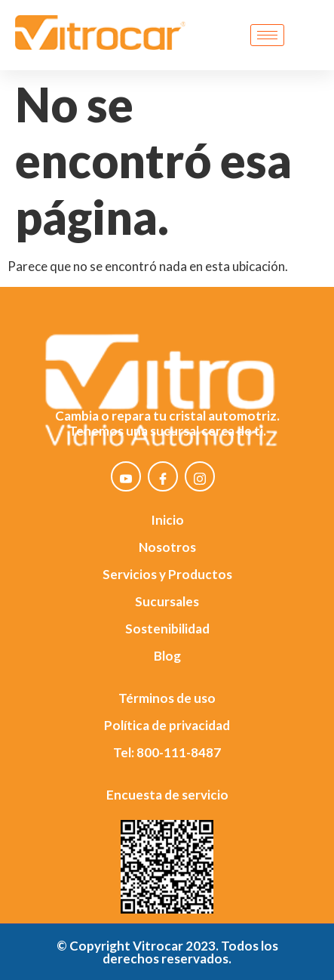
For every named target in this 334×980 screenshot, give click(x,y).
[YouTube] (126, 476)
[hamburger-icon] (267, 35)
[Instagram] (200, 476)
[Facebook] (163, 476)
